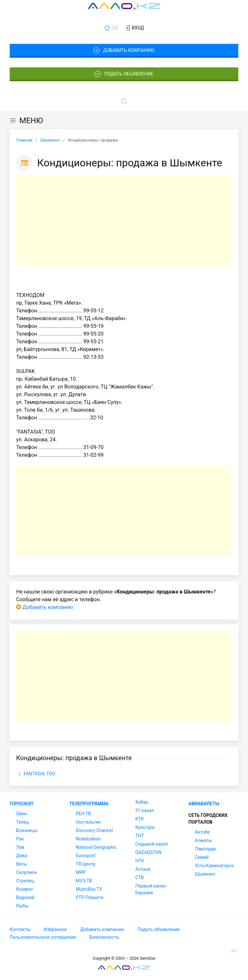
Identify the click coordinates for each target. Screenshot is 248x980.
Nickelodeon (88, 839)
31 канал (145, 810)
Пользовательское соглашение (43, 937)
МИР (81, 872)
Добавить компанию (124, 51)
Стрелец (25, 881)
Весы (22, 864)
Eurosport (86, 856)
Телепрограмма (89, 804)
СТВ (139, 877)
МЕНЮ (26, 121)
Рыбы (22, 906)
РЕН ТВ (83, 814)
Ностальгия (88, 822)
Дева (22, 856)
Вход (134, 28)
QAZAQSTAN (148, 852)
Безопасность (104, 937)
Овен (21, 814)
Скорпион (27, 872)
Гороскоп (21, 804)
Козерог (25, 889)
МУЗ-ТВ (84, 881)
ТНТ (140, 836)
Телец (22, 822)
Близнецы (27, 830)
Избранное (55, 929)
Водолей (25, 897)
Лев (20, 847)
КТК (139, 819)
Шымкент (205, 874)
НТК (140, 861)
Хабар (142, 802)
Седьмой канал (152, 844)
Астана (143, 869)
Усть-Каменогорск (215, 866)
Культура (145, 827)
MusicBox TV (89, 889)
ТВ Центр (86, 864)
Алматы (204, 840)
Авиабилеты (204, 804)
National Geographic (96, 847)
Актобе (202, 832)
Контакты (20, 929)
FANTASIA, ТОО (36, 774)
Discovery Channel (94, 830)
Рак (20, 839)
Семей (202, 857)
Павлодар (206, 849)
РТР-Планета (90, 897)
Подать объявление (124, 74)
